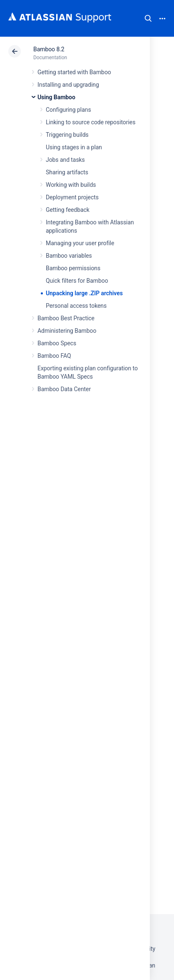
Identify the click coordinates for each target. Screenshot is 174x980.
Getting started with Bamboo (74, 72)
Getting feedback (68, 210)
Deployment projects (72, 197)
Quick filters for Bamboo (77, 281)
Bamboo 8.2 (49, 49)
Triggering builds (67, 135)
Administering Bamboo (67, 331)
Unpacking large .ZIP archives (84, 293)
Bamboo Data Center (64, 389)
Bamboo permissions (73, 268)
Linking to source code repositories (91, 122)
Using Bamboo (56, 97)
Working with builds (71, 185)
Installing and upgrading (68, 85)
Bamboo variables (69, 256)
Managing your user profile (80, 243)
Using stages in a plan (74, 147)
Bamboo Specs (57, 343)
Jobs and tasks (65, 160)
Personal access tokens (76, 306)
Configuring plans (68, 110)
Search (148, 18)
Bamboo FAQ (54, 356)
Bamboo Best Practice (66, 318)
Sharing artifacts (67, 172)
